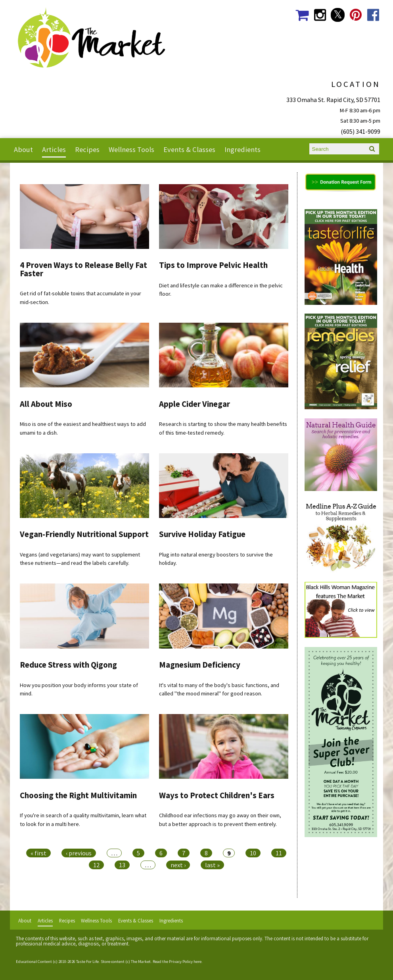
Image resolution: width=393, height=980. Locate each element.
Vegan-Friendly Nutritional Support (84, 534)
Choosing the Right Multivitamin (78, 795)
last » (212, 865)
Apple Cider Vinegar (195, 404)
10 (253, 853)
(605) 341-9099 (360, 131)
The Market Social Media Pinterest (356, 15)
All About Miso (46, 404)
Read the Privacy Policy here (177, 962)
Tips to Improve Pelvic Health (213, 265)
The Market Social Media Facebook (373, 15)
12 (96, 865)
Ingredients (243, 149)
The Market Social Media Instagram (320, 15)
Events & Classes (189, 149)
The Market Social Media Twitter (338, 15)
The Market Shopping (302, 15)
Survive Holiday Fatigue (202, 534)
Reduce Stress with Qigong (68, 665)
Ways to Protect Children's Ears (217, 795)
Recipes (87, 149)
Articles (54, 149)
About (23, 149)
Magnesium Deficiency (200, 665)
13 (122, 865)
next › (178, 865)
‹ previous (79, 853)
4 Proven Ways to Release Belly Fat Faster (83, 269)
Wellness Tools (131, 149)
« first (38, 853)
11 (279, 853)
